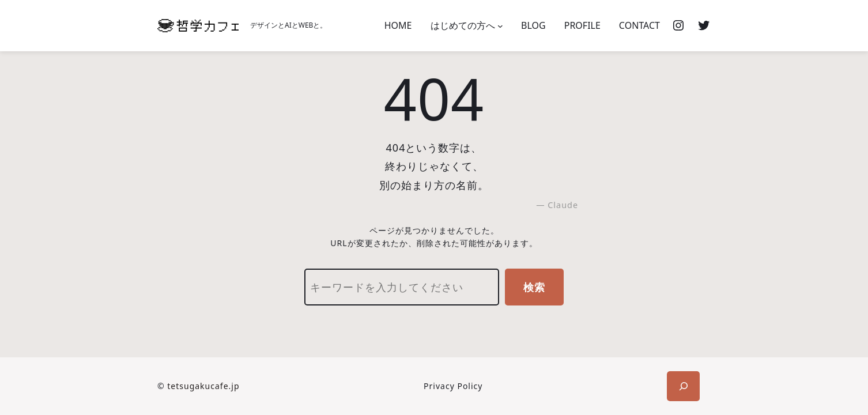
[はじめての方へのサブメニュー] (500, 26)
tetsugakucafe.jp (203, 386)
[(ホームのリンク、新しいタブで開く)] (198, 26)
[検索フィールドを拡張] (683, 386)
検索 (534, 287)
